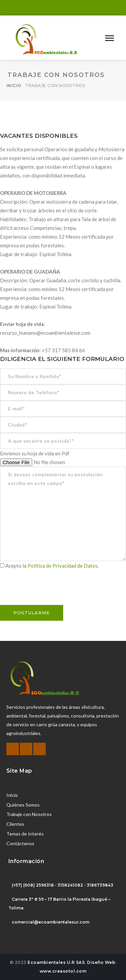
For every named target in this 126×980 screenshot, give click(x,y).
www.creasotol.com (63, 971)
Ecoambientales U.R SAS (56, 962)
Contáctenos (20, 843)
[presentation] (51, 592)
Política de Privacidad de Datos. (63, 566)
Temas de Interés (25, 834)
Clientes (15, 824)
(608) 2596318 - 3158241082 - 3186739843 (68, 885)
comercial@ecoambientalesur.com (51, 922)
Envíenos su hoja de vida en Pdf (35, 453)
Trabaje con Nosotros (29, 814)
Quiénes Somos (23, 805)
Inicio (14, 86)
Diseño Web (101, 962)
